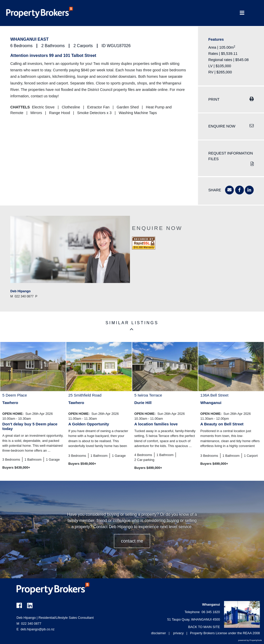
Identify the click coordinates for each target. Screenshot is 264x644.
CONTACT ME (132, 541)
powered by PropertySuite (250, 640)
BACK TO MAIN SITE (204, 627)
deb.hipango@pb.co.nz (38, 629)
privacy (179, 633)
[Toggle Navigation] (242, 13)
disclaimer (159, 633)
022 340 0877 (29, 624)
